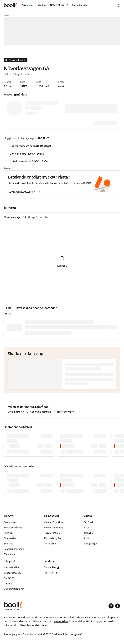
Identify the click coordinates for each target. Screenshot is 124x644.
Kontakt (88, 538)
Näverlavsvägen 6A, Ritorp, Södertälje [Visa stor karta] (26, 217)
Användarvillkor (12, 568)
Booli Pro (8, 544)
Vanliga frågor (91, 544)
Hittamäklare (61, 621)
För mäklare (10, 554)
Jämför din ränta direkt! (24, 192)
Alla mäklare (50, 544)
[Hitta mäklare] (59, 5)
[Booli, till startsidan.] (10, 5)
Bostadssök (10, 522)
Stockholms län (16, 412)
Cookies (8, 584)
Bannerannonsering (14, 549)
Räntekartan (10, 538)
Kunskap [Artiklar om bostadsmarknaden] (8, 533)
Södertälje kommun (41, 412)
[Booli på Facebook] (118, 606)
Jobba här (88, 533)
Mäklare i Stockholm (54, 522)
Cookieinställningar (14, 589)
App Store (51, 573)
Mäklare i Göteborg (53, 528)
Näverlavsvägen (66, 412)
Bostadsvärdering (13, 528)
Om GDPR (9, 578)
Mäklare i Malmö (52, 533)
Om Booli (88, 522)
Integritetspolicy (13, 573)
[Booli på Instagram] (111, 606)
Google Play (51, 567)
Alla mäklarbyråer (52, 538)
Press (86, 528)
